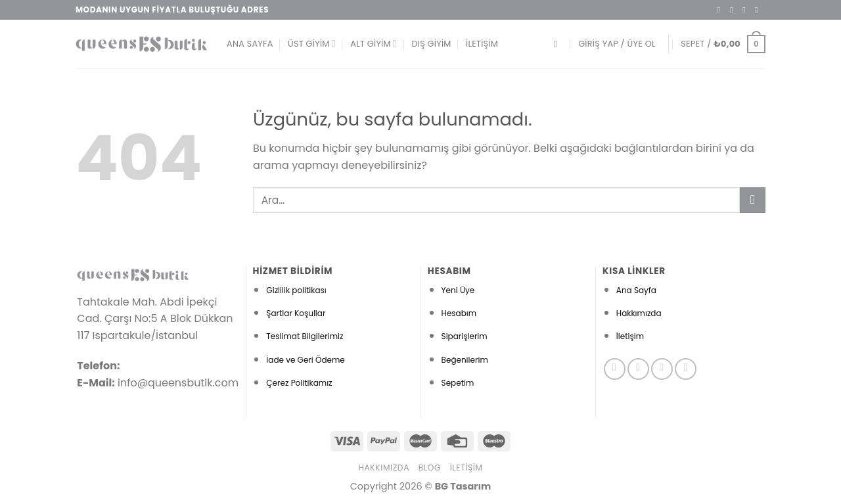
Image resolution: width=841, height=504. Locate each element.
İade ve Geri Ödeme (305, 360)
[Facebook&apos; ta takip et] (721, 10)
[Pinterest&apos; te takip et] (686, 369)
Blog (430, 468)
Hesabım (459, 313)
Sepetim (458, 383)
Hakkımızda (639, 313)
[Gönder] (753, 200)
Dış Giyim (431, 44)
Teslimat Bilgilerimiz (305, 336)
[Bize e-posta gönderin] (759, 10)
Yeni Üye (458, 290)
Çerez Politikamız (299, 383)
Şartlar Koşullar (296, 313)
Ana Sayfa (250, 44)
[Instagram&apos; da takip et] (734, 10)
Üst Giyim (312, 44)
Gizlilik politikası (296, 290)
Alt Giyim (374, 44)
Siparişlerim (465, 336)
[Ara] (558, 44)
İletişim (482, 44)
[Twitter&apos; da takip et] (746, 10)
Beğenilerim (465, 360)
